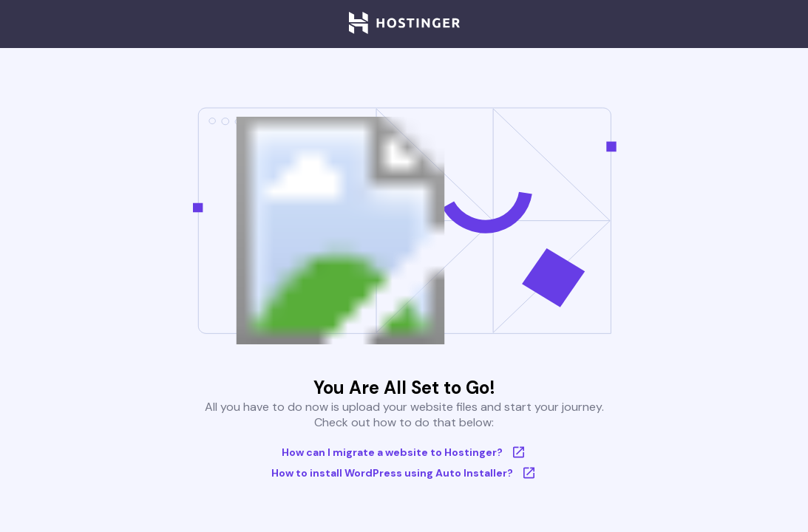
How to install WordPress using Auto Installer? (404, 473)
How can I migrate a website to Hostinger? (404, 452)
